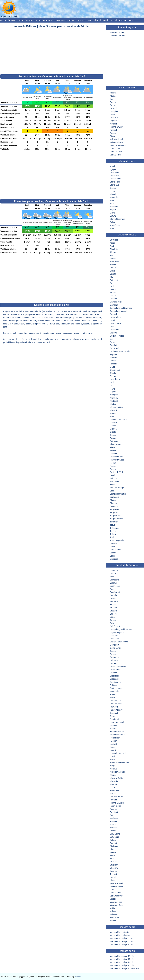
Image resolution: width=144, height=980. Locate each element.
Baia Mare (114, 262)
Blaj (112, 277)
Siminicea (114, 846)
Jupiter (113, 188)
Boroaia (113, 595)
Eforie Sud (115, 185)
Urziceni (114, 543)
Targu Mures (115, 516)
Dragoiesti (114, 676)
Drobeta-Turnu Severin (120, 351)
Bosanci (113, 598)
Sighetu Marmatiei (118, 494)
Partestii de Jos (117, 797)
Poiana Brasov (116, 127)
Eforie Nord (115, 182)
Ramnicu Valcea (117, 460)
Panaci (113, 794)
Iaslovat (113, 744)
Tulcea (113, 534)
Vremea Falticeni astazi (120, 932)
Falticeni (114, 358)
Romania (5, 20)
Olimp (113, 213)
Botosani (114, 280)
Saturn (113, 216)
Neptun (113, 210)
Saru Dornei (115, 834)
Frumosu (114, 707)
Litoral (113, 191)
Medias (113, 404)
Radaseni (114, 818)
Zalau (112, 556)
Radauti (113, 454)
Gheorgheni (115, 370)
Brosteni (114, 611)
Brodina (113, 608)
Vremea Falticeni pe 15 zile (122, 965)
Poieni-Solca (116, 806)
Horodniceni (115, 738)
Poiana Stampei (117, 803)
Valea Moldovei (117, 886)
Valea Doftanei (116, 139)
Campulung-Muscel (118, 311)
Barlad (113, 268)
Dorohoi (113, 345)
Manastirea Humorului (120, 763)
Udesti (113, 877)
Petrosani (114, 441)
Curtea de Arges (117, 336)
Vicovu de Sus (116, 905)
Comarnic (114, 118)
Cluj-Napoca (29, 20)
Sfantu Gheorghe (117, 219)
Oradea (107, 20)
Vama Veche (115, 225)
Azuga (113, 96)
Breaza (113, 105)
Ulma (112, 880)
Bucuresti (17, 20)
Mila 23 (113, 203)
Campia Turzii (116, 302)
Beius (112, 271)
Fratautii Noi (115, 701)
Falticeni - (117, 33)
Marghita (114, 398)
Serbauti (114, 843)
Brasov (80, 20)
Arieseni (113, 93)
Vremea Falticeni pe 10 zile (122, 956)
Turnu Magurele (117, 540)
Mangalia (114, 197)
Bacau (124, 20)
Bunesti (113, 614)
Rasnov (113, 133)
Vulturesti (114, 914)
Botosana (114, 601)
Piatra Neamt (116, 444)
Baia (112, 577)
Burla (112, 617)
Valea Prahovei (117, 142)
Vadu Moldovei (116, 883)
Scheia (113, 840)
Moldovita (114, 781)
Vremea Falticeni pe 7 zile (121, 945)
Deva (112, 342)
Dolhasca (114, 660)
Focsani (113, 364)
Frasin (113, 698)
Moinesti (114, 410)
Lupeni (113, 392)
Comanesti (115, 645)
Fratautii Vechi (116, 704)
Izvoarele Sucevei (118, 753)
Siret (112, 849)
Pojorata (114, 809)
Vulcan (113, 553)
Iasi (51, 20)
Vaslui (113, 547)
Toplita (113, 531)
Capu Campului (117, 632)
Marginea (114, 766)
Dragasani (114, 348)
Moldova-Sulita (117, 778)
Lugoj (112, 389)
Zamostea (114, 917)
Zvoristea (114, 921)
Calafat (113, 296)
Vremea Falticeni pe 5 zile (121, 941)
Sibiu (112, 491)
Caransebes (115, 317)
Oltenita (113, 423)
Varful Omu (115, 149)
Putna (113, 815)
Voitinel (113, 908)
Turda (112, 537)
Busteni (113, 108)
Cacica (113, 620)
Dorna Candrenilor (118, 667)
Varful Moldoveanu (118, 145)
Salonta (113, 478)
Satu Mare (115, 481)
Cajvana (114, 623)
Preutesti (114, 812)
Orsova (113, 435)
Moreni (113, 413)
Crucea (113, 654)
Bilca (112, 589)
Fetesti (113, 361)
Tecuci (113, 525)
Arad (131, 20)
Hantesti (114, 725)
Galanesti (114, 713)
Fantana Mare (116, 688)
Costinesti (114, 176)
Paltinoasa (115, 790)
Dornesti (114, 673)
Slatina (113, 500)
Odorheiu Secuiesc (118, 420)
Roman (113, 469)
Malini (113, 759)
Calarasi (114, 299)
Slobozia (114, 503)
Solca (112, 856)
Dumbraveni (115, 682)
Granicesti (114, 719)
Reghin (113, 463)
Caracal (113, 314)
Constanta (60, 20)
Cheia (113, 114)
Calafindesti (115, 626)
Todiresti (114, 874)
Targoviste (114, 509)
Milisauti (114, 769)
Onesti (113, 426)
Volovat (113, 911)
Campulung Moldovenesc (121, 308)
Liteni (112, 756)
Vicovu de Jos (116, 902)
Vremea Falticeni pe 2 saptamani (124, 968)
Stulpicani (114, 865)
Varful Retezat (116, 152)
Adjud (112, 243)
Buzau (113, 292)
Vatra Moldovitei (117, 896)
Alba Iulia (114, 249)
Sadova (113, 828)
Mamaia (113, 194)
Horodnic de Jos (117, 732)
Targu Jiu (114, 512)
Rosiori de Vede (117, 472)
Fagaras (114, 121)
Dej (111, 339)
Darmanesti (115, 657)
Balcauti (113, 583)
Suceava (114, 506)
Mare (112, 200)
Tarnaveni (114, 522)
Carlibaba (114, 636)
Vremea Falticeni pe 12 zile (122, 959)
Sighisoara (115, 497)
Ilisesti (113, 747)
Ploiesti (97, 20)
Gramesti (114, 716)
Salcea (113, 831)
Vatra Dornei (115, 155)
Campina (114, 111)
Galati (89, 20)
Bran (112, 99)
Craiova (71, 20)
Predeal (113, 130)
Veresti (113, 899)
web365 (78, 977)
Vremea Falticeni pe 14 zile (122, 962)
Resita (113, 466)
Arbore (113, 574)
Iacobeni (114, 741)
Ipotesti (113, 750)
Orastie (113, 432)
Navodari (114, 207)
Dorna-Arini (115, 670)
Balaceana (115, 580)
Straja (113, 859)
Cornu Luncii (116, 648)
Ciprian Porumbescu (119, 642)
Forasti (113, 694)
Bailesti (113, 265)
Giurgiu (113, 376)
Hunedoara (115, 379)
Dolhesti (114, 663)
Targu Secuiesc (117, 519)
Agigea (113, 169)
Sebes (113, 485)
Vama (112, 890)
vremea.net (9, 16)
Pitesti (113, 447)
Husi (112, 382)
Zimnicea (114, 559)
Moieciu (113, 124)
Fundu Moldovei (117, 710)
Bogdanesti (115, 592)
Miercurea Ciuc (117, 407)
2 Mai (112, 166)
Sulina (113, 222)
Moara (113, 775)
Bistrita (113, 274)
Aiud (112, 246)
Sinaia (113, 136)
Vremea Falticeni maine (120, 935)
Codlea (113, 327)
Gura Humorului (117, 722)
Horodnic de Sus (117, 735)
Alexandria (114, 252)
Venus (113, 228)
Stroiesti (114, 862)
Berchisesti (115, 586)
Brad (112, 283)
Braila (115, 20)
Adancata (114, 570)
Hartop (113, 728)
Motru (112, 416)
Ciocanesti (115, 639)
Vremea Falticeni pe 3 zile (121, 938)
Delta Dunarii (116, 179)
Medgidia (114, 401)
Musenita (114, 784)
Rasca (113, 825)
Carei (112, 320)
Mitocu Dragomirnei (118, 772)
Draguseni (114, 679)
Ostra (112, 787)
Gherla (113, 373)
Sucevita (114, 871)
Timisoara (42, 20)
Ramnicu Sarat (117, 457)
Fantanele (114, 691)
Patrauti (113, 800)
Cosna (113, 651)
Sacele (113, 475)
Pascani (113, 438)
